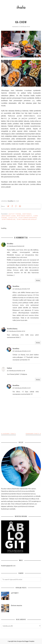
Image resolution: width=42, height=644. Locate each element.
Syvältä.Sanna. (12, 329)
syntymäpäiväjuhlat (27, 219)
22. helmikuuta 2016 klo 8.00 (16, 246)
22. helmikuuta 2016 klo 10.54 (16, 331)
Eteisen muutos (17, 605)
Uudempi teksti (9, 434)
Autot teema (15, 214)
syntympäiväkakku (28, 218)
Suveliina (16, 286)
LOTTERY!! (15, 593)
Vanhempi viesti (33, 434)
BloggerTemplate (29, 641)
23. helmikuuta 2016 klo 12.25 (22, 388)
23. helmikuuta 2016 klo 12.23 (22, 351)
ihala (21, 8)
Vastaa (38, 280)
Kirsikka (10, 244)
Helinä (9, 368)
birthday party (25, 216)
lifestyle (13, 218)
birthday (27, 214)
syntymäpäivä (9, 219)
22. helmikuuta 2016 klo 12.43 (16, 371)
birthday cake (9, 216)
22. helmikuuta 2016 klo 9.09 (21, 289)
